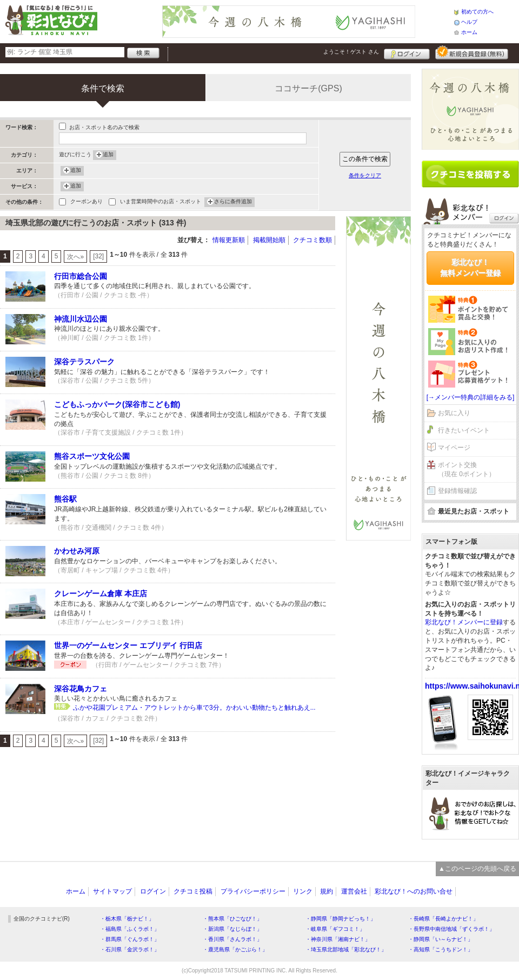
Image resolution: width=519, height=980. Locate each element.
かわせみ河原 (77, 551)
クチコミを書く (470, 174)
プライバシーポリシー (253, 891)
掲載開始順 (269, 240)
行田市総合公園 (81, 276)
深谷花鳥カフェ (81, 689)
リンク (303, 891)
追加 (108, 155)
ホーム (469, 32)
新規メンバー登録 (472, 52)
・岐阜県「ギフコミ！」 (335, 929)
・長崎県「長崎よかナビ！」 (443, 919)
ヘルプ (469, 22)
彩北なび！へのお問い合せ (414, 891)
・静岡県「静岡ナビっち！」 (341, 919)
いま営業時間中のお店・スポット (161, 202)
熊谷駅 (65, 499)
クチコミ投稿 (193, 891)
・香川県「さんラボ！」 (232, 939)
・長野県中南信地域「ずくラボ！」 (451, 929)
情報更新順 (229, 240)
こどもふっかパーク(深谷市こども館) (117, 404)
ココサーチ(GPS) (308, 88)
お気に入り (454, 413)
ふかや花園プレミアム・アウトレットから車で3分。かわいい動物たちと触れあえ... (194, 708)
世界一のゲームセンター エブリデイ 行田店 (128, 645)
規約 (327, 891)
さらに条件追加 (233, 202)
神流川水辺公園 (81, 319)
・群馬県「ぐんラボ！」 (130, 939)
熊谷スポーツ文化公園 (92, 456)
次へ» (75, 257)
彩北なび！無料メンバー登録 (470, 268)
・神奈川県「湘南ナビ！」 (338, 939)
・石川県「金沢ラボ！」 (130, 949)
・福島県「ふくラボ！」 (130, 929)
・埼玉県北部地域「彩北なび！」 (346, 949)
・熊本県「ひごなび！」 (232, 919)
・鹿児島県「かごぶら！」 (235, 949)
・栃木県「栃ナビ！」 (127, 919)
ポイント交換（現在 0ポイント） (467, 469)
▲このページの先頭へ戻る (477, 869)
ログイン (407, 52)
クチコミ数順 (312, 240)
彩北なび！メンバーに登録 (464, 622)
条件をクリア (365, 175)
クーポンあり (86, 202)
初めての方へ (477, 12)
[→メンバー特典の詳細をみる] (471, 397)
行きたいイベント (464, 430)
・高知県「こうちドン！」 (441, 949)
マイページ (454, 448)
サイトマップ (112, 891)
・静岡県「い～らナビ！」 (441, 939)
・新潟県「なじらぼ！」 (232, 929)
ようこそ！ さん (351, 52)
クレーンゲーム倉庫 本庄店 (101, 594)
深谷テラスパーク (84, 362)
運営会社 (354, 891)
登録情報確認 (457, 491)
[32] (98, 256)
